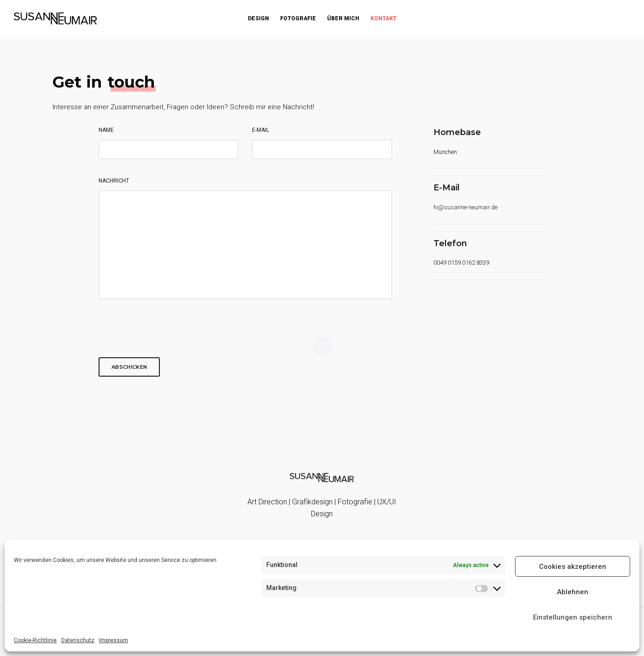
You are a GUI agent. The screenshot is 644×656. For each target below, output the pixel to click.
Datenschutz (78, 640)
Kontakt (383, 18)
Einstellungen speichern (573, 617)
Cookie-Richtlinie (35, 640)
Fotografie (298, 18)
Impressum (114, 640)
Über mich (343, 18)
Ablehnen (573, 592)
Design (258, 18)
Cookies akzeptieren (573, 567)
